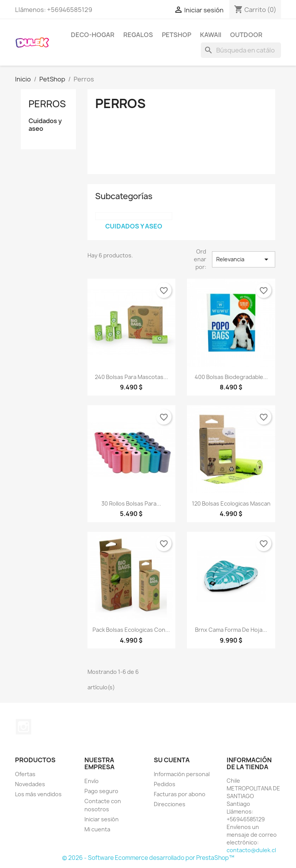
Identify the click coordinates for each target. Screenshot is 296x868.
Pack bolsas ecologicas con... (131, 630)
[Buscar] (241, 50)
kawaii (211, 35)
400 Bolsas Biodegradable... (231, 377)
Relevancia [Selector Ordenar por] (244, 259)
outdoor (246, 35)
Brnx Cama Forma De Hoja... (231, 630)
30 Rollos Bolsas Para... (131, 503)
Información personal (182, 774)
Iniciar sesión (102, 819)
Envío (92, 781)
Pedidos (165, 784)
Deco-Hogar (93, 35)
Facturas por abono (180, 794)
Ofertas (25, 774)
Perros (47, 104)
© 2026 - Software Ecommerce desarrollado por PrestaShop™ (148, 858)
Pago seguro (101, 791)
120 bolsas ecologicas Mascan (231, 503)
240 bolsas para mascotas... (131, 377)
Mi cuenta (97, 829)
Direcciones (170, 804)
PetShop (177, 35)
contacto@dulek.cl (251, 850)
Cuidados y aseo (45, 125)
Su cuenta (172, 760)
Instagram (24, 727)
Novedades (30, 784)
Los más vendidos (38, 794)
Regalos (138, 35)
